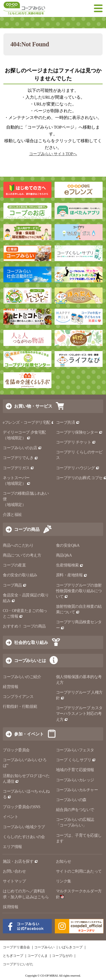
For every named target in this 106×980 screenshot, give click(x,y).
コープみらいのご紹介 (22, 677)
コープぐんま (38, 956)
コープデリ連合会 (16, 947)
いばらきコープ (71, 947)
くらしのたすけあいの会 (24, 837)
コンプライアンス (18, 697)
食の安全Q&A (68, 545)
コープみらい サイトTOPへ (53, 154)
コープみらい (44, 947)
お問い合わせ (14, 871)
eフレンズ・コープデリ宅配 (29, 422)
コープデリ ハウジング (78, 468)
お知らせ (64, 861)
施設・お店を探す (20, 861)
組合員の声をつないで (75, 810)
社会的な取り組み (31, 642)
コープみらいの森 (71, 800)
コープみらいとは (30, 660)
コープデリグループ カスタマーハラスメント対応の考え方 (79, 714)
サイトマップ (14, 881)
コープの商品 (27, 529)
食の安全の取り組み (20, 575)
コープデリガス (19, 468)
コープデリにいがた (18, 964)
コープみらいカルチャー (77, 790)
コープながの (62, 956)
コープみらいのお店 (22, 448)
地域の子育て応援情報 (75, 770)
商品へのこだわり (18, 545)
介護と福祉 (12, 515)
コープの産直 (14, 565)
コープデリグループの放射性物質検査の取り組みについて (79, 591)
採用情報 (10, 907)
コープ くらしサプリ (76, 760)
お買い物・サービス (33, 406)
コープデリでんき (20, 458)
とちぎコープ (13, 956)
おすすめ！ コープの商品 (24, 626)
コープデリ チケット (76, 442)
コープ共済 (68, 422)
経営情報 (10, 687)
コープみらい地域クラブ (24, 827)
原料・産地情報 (72, 575)
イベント (10, 817)
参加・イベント (29, 734)
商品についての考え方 (22, 555)
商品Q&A (64, 555)
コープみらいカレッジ (75, 780)
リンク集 (64, 881)
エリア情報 (12, 847)
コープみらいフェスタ (75, 750)
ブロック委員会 (16, 750)
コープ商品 (15, 585)
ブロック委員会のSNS (21, 807)
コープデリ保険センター (79, 432)
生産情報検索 (70, 565)
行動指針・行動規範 (20, 707)
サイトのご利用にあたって (79, 871)
